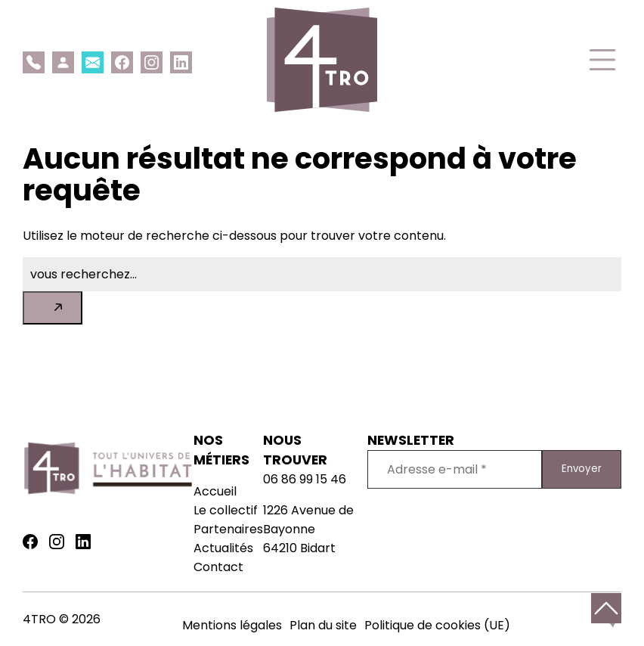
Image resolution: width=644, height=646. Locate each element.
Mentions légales (232, 625)
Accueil (215, 491)
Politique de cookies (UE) (437, 625)
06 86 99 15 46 (305, 479)
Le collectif (226, 510)
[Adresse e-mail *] (455, 469)
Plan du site (323, 625)
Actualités (223, 548)
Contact (218, 567)
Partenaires (228, 529)
